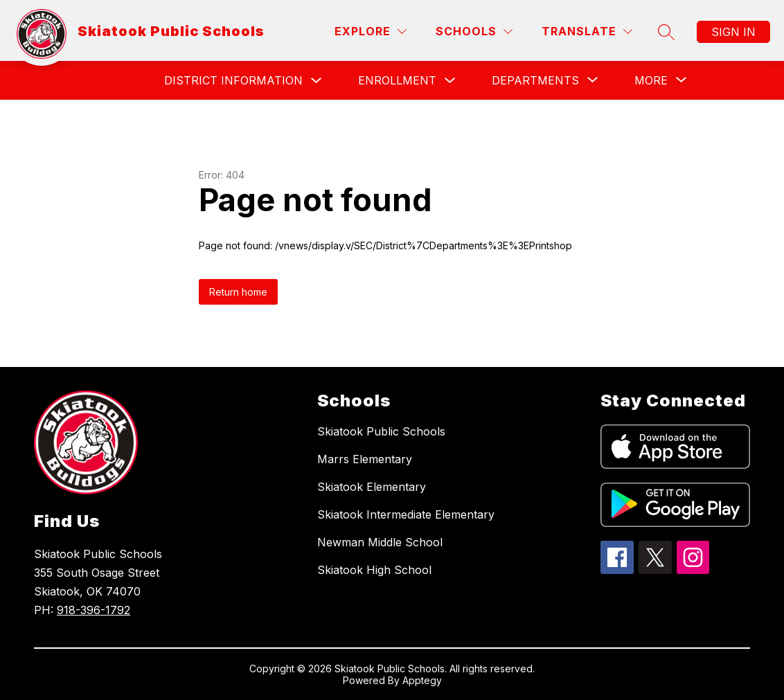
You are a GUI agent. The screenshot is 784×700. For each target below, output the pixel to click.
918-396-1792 (93, 610)
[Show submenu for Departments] (535, 80)
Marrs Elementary (365, 459)
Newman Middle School (380, 542)
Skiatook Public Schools (381, 431)
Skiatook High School (374, 570)
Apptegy (422, 680)
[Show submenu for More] (651, 80)
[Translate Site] (587, 32)
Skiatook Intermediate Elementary (406, 514)
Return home (238, 292)
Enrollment (397, 80)
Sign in (733, 32)
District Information (233, 80)
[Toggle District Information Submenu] (317, 81)
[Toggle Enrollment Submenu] (450, 81)
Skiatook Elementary (372, 487)
